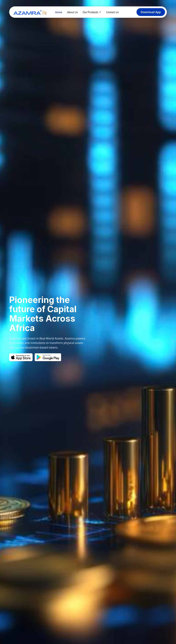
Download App (151, 12)
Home (59, 12)
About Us (72, 12)
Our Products (92, 12)
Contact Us (112, 12)
